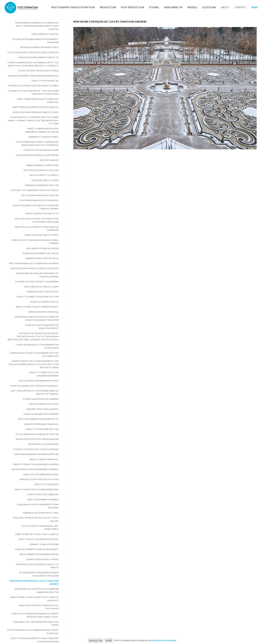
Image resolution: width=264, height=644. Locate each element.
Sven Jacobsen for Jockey (44, 404)
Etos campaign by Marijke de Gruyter (37, 434)
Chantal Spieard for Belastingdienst (37, 549)
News (255, 7)
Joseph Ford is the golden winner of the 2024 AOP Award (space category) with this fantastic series (34, 364)
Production (108, 7)
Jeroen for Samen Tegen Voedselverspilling (33, 76)
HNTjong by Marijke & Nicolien (41, 170)
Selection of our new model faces (39, 539)
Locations (209, 7)
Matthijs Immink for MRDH (43, 500)
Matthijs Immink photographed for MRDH (34, 263)
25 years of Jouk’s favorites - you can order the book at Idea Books (33, 92)
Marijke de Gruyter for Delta (42, 258)
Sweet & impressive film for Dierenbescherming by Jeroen (42, 130)
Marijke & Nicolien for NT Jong (41, 513)
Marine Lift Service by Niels (43, 137)
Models (192, 7)
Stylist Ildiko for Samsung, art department (40, 527)
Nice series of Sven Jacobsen (43, 248)
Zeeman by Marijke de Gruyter (42, 185)
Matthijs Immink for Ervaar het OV (38, 419)
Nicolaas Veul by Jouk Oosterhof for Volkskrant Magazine (37, 220)
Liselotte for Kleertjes (45, 81)
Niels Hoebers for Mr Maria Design (39, 554)
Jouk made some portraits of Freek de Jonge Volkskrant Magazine (36, 318)
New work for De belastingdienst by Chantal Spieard (37, 275)
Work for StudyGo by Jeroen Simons (37, 439)
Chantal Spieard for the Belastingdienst (34, 386)
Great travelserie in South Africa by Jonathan (38, 101)
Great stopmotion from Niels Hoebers (36, 464)
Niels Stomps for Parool (44, 459)
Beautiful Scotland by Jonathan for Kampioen (37, 228)
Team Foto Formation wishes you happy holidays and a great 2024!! (35, 615)
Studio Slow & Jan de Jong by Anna (38, 71)
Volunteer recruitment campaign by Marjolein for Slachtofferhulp (37, 143)
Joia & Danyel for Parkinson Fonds (38, 381)
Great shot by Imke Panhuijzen (41, 474)
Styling (154, 7)
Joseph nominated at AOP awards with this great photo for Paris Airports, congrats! (33, 64)
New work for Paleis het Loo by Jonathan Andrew (34, 582)
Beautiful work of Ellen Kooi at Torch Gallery (36, 519)
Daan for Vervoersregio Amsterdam (37, 155)
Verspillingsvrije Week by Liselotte (38, 57)
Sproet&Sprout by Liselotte (42, 213)
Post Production (132, 7)
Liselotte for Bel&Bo (46, 484)
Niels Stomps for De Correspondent (37, 307)
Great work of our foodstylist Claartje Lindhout (34, 599)
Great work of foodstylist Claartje (37, 534)
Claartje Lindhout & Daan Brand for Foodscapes (37, 346)
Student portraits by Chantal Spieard (36, 449)
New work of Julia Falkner (43, 444)
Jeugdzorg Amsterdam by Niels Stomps (36, 112)
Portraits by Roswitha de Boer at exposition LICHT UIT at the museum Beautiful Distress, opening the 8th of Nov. (33, 336)
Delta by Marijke (49, 160)
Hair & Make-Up (173, 7)
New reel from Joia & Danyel (43, 409)
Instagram (170, 640)
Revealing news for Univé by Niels (40, 47)
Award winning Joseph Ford (42, 165)
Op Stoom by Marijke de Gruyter (40, 195)
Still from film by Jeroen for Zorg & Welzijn (33, 52)
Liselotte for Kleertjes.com (42, 429)
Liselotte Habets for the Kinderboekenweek (44, 374)
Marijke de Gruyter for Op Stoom (39, 479)
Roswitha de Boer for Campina (41, 399)
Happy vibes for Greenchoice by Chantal (35, 107)
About (225, 7)
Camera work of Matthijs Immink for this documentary (34, 354)
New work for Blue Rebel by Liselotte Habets (37, 566)
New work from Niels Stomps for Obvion (35, 268)
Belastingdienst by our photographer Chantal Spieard (36, 207)
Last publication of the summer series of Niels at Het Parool (35, 392)
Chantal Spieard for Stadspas (41, 414)
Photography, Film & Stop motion (73, 7)
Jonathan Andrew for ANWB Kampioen (36, 454)
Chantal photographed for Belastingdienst (42, 327)
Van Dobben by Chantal (45, 34)
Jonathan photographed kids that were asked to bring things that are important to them (33, 120)
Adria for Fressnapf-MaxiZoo (41, 424)
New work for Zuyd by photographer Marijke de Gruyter (37, 590)
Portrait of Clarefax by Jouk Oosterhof (35, 190)
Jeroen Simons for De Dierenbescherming (35, 469)
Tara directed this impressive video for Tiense (36, 623)
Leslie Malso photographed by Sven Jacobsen (38, 506)
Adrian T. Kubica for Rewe (44, 544)
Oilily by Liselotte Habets (44, 175)
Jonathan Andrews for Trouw (40, 253)
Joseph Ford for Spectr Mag (42, 559)
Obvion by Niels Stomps (45, 180)
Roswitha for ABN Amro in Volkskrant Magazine (36, 41)
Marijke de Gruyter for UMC (43, 292)
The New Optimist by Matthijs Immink (37, 282)
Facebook (157, 640)
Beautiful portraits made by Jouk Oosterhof (39, 607)
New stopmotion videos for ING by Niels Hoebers (35, 242)
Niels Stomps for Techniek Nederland (37, 489)
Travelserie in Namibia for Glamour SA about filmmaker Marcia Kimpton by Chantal (37, 26)
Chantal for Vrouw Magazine (41, 150)
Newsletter (96, 641)
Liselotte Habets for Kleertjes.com (38, 297)
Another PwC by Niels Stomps (41, 287)
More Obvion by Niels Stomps (42, 235)
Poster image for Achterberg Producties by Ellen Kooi (33, 632)
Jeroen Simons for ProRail (43, 312)
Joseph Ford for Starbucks (43, 494)
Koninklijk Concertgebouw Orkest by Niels (33, 86)
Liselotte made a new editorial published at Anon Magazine (34, 640)
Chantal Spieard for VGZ (44, 302)
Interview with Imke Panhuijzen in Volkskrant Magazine (39, 574)
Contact (240, 7)
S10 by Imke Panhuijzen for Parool (39, 200)
